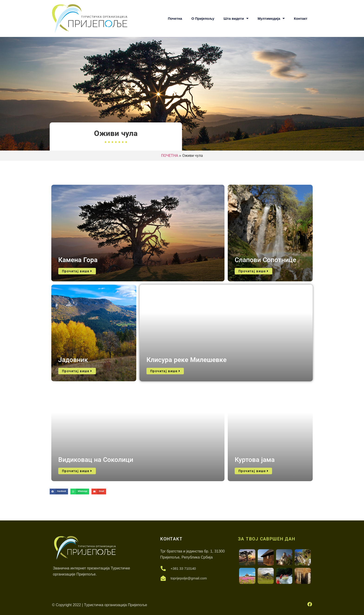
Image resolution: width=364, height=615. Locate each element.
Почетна (175, 18)
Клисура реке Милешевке (187, 360)
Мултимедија (271, 18)
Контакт (301, 18)
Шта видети (236, 18)
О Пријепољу (203, 18)
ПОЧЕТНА (170, 156)
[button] (59, 492)
